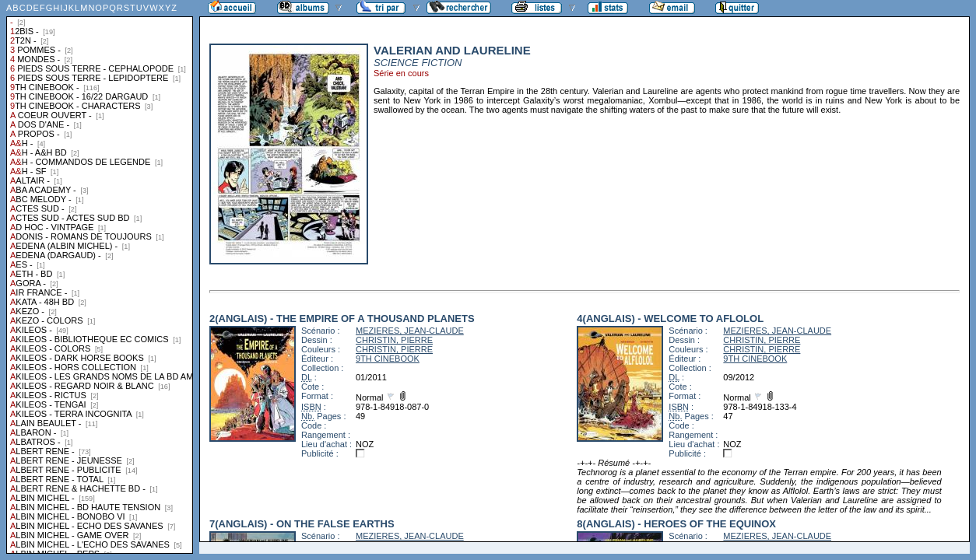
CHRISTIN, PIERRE (394, 340)
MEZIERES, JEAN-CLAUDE (410, 331)
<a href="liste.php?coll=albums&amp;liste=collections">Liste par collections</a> (100, 277)
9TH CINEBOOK (388, 359)
